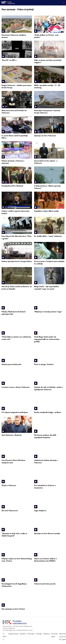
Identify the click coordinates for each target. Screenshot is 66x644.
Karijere (23, 634)
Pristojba (31, 634)
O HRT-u (5, 637)
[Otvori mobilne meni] (64, 3)
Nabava (47, 634)
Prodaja (39, 634)
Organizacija (13, 634)
